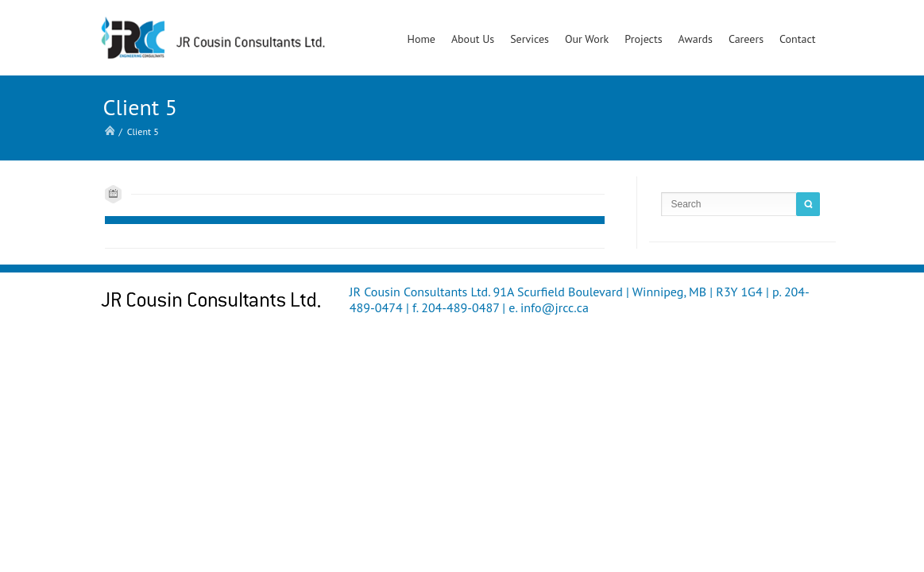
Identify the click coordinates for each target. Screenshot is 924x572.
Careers (746, 39)
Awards (696, 39)
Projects (643, 39)
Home (421, 39)
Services (530, 39)
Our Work (587, 39)
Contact (797, 39)
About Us (473, 39)
